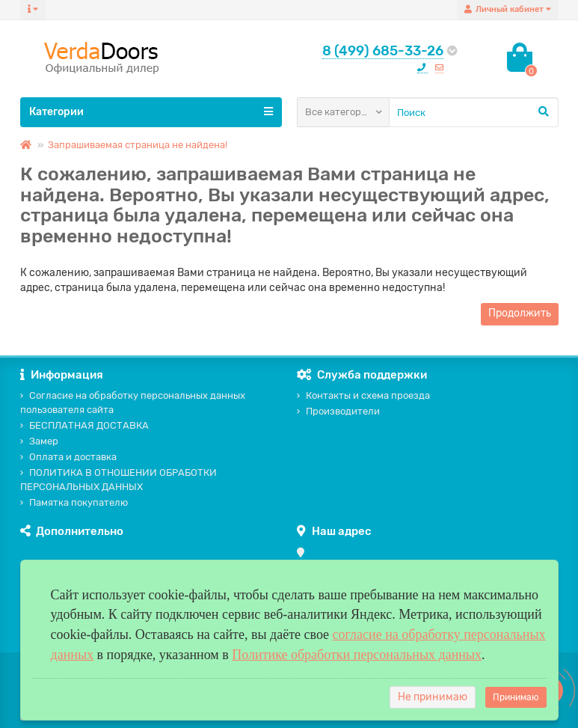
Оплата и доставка (68, 457)
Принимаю (516, 697)
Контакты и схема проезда (363, 395)
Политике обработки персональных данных (357, 655)
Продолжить (520, 313)
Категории (151, 111)
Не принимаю (433, 697)
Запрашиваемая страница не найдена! (138, 145)
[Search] (474, 112)
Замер (39, 441)
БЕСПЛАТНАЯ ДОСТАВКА (84, 425)
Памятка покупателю (74, 502)
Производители (338, 411)
